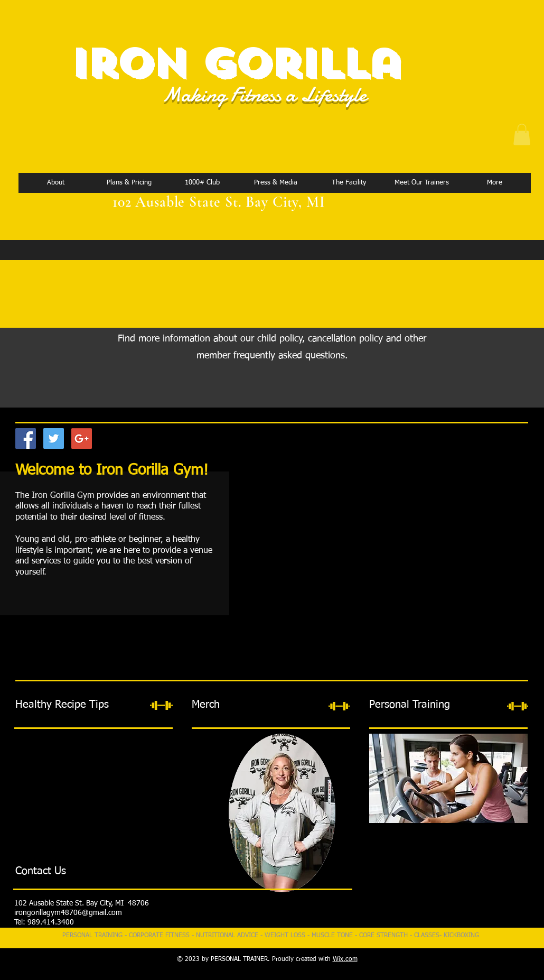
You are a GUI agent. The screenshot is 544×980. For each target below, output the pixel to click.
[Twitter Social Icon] (54, 438)
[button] (522, 135)
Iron (128, 64)
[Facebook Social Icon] (26, 438)
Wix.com (345, 959)
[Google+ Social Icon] (82, 438)
